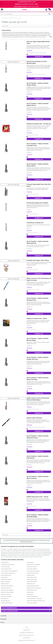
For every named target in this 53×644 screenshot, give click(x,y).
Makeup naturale (5, 584)
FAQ (27, 627)
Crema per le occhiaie (32, 567)
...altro (51, 37)
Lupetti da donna (31, 575)
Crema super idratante (32, 569)
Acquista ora (39, 57)
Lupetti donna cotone (32, 577)
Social (2, 622)
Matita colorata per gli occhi (33, 586)
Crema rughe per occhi (6, 569)
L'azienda (3, 616)
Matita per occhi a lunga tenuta (34, 588)
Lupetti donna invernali (6, 579)
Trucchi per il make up (32, 603)
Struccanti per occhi (5, 601)
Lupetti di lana (4, 577)
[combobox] (3, 26)
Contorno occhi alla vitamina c (8, 565)
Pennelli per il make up (6, 596)
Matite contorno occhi (32, 590)
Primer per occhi (5, 599)
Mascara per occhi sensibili (7, 586)
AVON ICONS (18, 6)
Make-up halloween (5, 582)
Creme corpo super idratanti (33, 571)
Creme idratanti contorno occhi (8, 573)
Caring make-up (5, 562)
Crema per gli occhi (5, 567)
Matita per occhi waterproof (7, 590)
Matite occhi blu (30, 592)
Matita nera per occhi (6, 588)
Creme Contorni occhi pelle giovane (9, 571)
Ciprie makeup (30, 562)
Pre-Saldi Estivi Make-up (32, 596)
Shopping (3, 619)
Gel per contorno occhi (6, 575)
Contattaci (27, 630)
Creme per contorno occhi (33, 573)
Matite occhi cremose (6, 594)
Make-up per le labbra (32, 582)
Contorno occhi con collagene (33, 565)
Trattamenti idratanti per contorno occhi (36, 601)
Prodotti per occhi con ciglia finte (34, 599)
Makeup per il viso (31, 584)
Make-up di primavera (32, 579)
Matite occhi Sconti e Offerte (7, 592)
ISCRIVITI (17, 4)
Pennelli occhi (30, 594)
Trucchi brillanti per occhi (7, 603)
